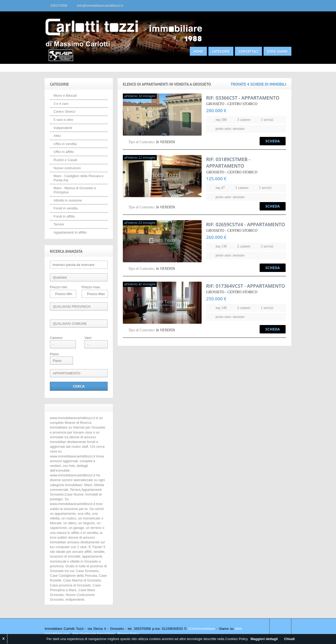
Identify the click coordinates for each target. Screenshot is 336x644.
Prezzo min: (59, 287)
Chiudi (289, 639)
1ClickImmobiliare (201, 629)
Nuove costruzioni (67, 168)
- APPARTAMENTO (243, 98)
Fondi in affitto (64, 216)
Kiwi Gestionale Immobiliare (93, 634)
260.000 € (216, 237)
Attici (57, 136)
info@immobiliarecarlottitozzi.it (100, 6)
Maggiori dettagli (264, 639)
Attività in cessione (68, 200)
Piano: (55, 354)
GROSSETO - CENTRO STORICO (232, 104)
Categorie (221, 51)
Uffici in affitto (64, 152)
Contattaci (248, 51)
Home (198, 51)
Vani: (88, 338)
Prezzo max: (91, 287)
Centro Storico (64, 112)
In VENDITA (165, 142)
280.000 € (216, 110)
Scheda (273, 141)
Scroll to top (280, 629)
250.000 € (216, 299)
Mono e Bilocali (65, 96)
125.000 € (216, 179)
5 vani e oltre (63, 120)
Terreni (59, 224)
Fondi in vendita (66, 208)
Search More (285, 74)
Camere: (56, 338)
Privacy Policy (128, 634)
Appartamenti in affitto (70, 232)
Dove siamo (277, 51)
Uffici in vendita (65, 144)
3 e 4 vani (61, 104)
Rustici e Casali (65, 160)
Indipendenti (63, 128)
